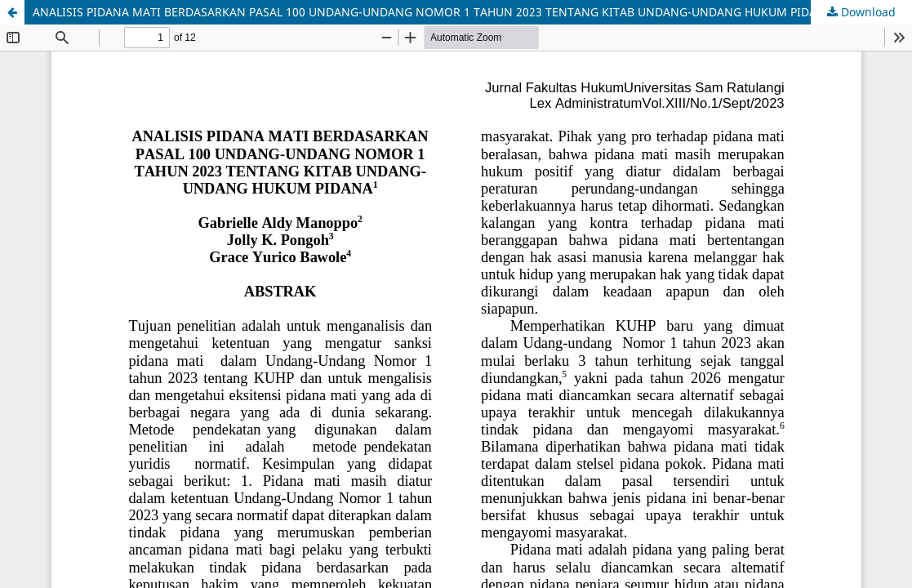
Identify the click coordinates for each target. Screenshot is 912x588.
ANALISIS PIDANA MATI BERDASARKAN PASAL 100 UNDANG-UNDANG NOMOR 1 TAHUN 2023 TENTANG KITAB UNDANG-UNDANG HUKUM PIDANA (433, 12)
